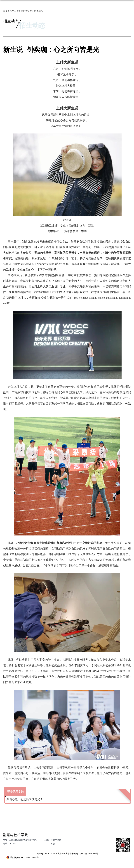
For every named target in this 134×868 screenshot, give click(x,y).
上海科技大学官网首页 (53, 842)
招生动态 (38, 11)
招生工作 (14, 11)
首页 (5, 11)
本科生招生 (26, 11)
